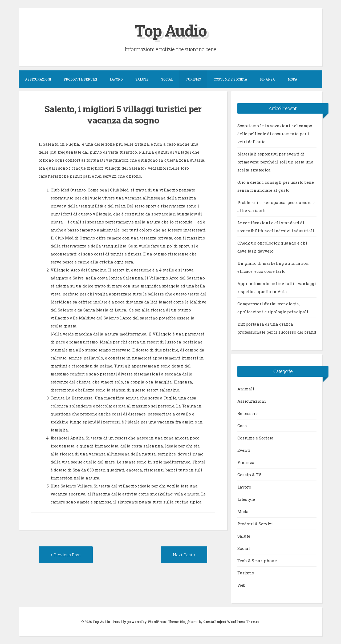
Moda (293, 79)
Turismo (193, 79)
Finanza (267, 79)
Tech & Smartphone (257, 560)
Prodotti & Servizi (80, 79)
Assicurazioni (38, 79)
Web (241, 585)
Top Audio (170, 30)
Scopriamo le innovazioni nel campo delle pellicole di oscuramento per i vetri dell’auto (275, 133)
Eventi (244, 450)
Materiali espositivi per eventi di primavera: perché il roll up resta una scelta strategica (275, 162)
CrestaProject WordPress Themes (231, 622)
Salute (142, 79)
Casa (242, 425)
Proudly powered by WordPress (139, 622)
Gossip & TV (249, 474)
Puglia (72, 144)
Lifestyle (246, 499)
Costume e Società (230, 79)
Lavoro (116, 79)
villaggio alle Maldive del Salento (85, 318)
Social (167, 79)
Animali (246, 389)
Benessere (247, 413)
